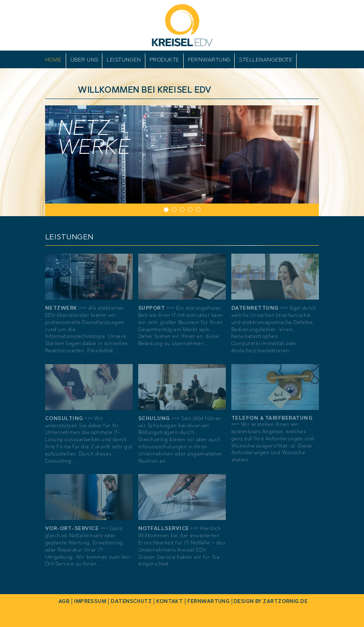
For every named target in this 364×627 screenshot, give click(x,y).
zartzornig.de (285, 601)
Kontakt (62, 77)
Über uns (84, 60)
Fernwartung (209, 60)
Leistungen (124, 60)
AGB (64, 601)
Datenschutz (131, 601)
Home (54, 60)
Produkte (165, 60)
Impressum (90, 601)
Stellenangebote (266, 60)
